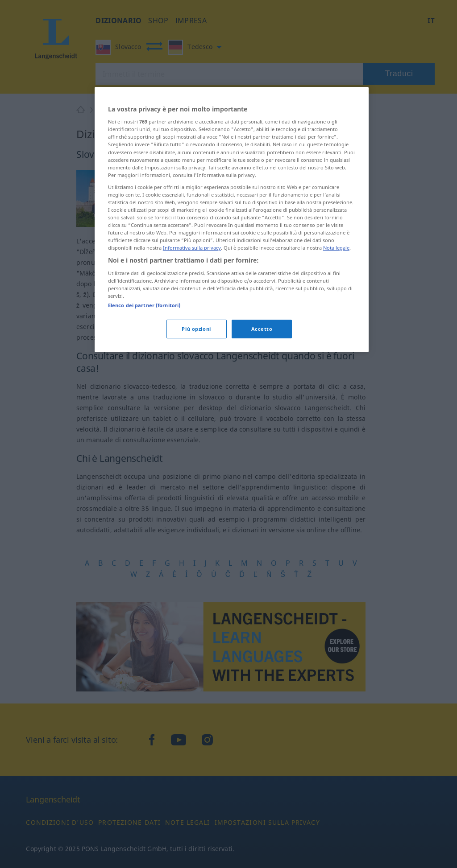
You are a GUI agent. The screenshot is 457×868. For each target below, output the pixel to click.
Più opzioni (196, 329)
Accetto (262, 329)
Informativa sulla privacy (192, 248)
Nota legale (336, 248)
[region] (232, 220)
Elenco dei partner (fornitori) (144, 305)
